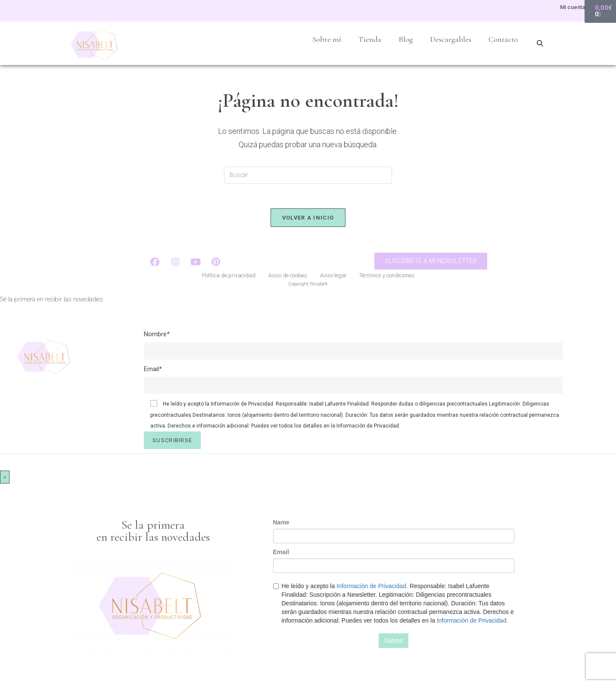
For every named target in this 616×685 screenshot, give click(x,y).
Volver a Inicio (308, 219)
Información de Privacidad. (243, 405)
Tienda (370, 39)
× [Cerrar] (5, 478)
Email (153, 370)
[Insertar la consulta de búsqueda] (308, 175)
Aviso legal (333, 277)
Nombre (157, 335)
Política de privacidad (229, 277)
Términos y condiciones (387, 277)
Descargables (451, 39)
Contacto (503, 39)
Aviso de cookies (288, 277)
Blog (406, 39)
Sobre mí (327, 39)
